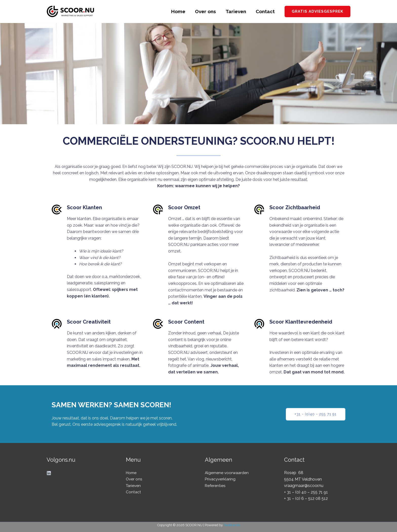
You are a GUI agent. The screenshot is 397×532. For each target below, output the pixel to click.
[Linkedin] (49, 473)
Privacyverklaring (221, 479)
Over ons (205, 11)
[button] (317, 12)
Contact (265, 11)
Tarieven (236, 11)
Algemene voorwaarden (227, 473)
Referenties (215, 486)
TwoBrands (232, 525)
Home (178, 11)
